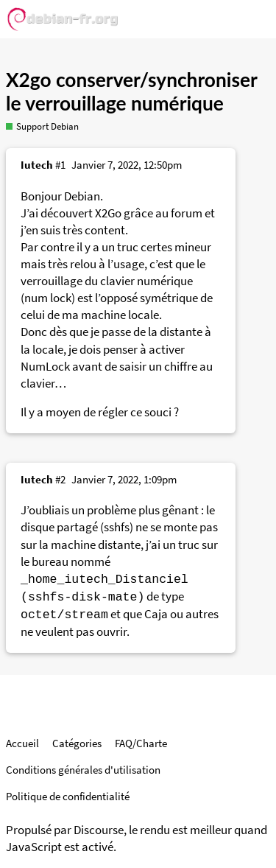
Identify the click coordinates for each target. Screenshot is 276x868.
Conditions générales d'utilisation (83, 770)
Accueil (22, 743)
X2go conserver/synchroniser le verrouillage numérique (131, 91)
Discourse (99, 830)
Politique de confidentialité (68, 796)
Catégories (77, 743)
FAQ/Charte (141, 743)
